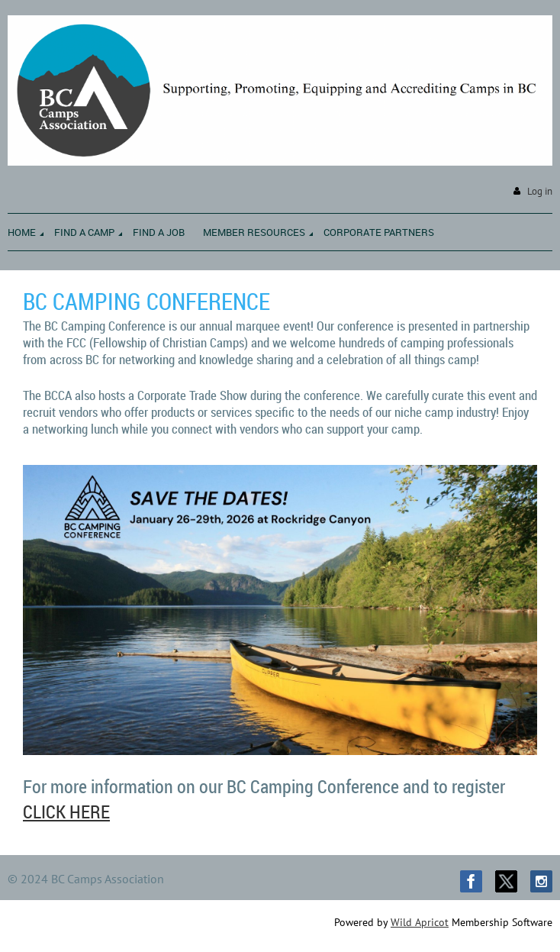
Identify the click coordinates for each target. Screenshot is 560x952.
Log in (540, 191)
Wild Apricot (420, 922)
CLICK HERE (66, 812)
